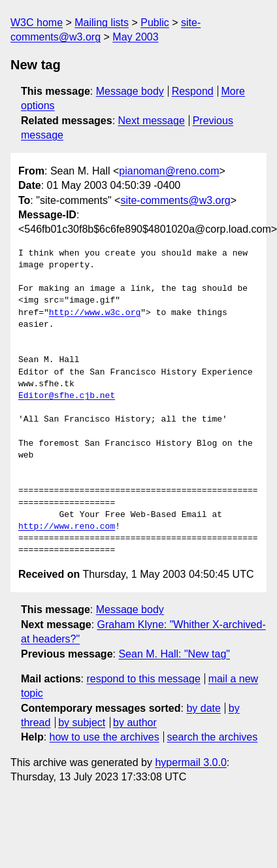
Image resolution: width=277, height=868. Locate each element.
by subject (82, 723)
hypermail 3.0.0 (190, 762)
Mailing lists (102, 23)
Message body (130, 91)
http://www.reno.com (67, 527)
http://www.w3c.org (95, 313)
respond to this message (143, 679)
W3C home (37, 23)
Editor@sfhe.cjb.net (67, 396)
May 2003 (135, 37)
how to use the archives (105, 737)
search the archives (213, 737)
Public (155, 23)
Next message (152, 121)
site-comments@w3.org (175, 200)
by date (203, 708)
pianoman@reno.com (169, 171)
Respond (193, 91)
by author (135, 723)
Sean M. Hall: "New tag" (174, 654)
